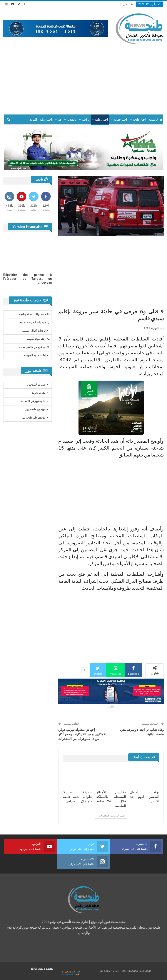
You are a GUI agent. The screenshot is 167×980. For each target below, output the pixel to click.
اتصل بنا (126, 4)
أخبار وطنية (101, 120)
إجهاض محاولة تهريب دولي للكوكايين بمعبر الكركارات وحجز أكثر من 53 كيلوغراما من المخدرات (83, 734)
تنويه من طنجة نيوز (35, 409)
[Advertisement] (83, 77)
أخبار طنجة (139, 120)
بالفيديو (72, 120)
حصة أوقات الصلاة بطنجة (34, 314)
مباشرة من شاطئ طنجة (34, 347)
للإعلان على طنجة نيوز (33, 418)
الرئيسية (155, 120)
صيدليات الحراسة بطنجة (34, 322)
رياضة (85, 120)
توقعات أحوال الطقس (34, 331)
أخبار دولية (46, 120)
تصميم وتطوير (45, 969)
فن (60, 120)
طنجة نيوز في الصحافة (33, 401)
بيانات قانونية (38, 393)
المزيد (33, 120)
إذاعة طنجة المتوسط (34, 355)
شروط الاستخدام (36, 385)
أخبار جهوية (120, 120)
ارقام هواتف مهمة (38, 339)
